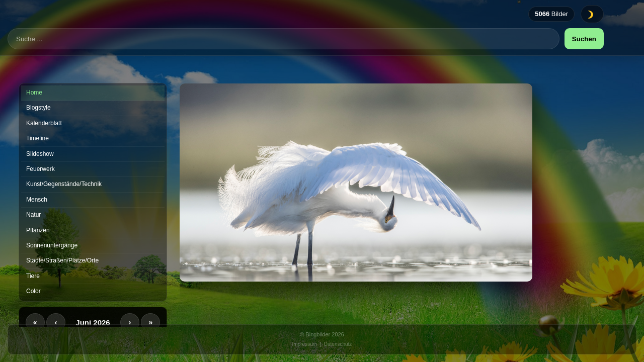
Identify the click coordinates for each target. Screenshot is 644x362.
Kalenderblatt (44, 123)
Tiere (33, 276)
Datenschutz (338, 344)
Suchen (584, 54)
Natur (33, 215)
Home (34, 93)
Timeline (37, 138)
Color (33, 291)
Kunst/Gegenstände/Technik (64, 184)
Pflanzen (38, 230)
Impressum (305, 344)
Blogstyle (38, 108)
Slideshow (40, 154)
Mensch (37, 200)
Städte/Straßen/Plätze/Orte (62, 260)
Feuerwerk (41, 169)
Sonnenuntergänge (52, 245)
